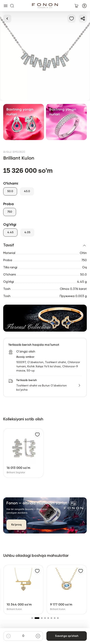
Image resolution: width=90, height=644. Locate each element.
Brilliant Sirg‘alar (16, 473)
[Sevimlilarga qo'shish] (72, 19)
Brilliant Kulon (14, 609)
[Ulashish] (83, 19)
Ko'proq (16, 525)
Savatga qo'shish (67, 636)
